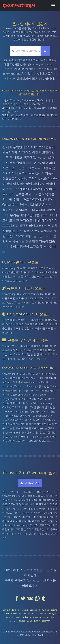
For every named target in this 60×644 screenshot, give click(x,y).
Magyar (53, 614)
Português (44, 610)
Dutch (7, 614)
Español (34, 610)
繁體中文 (46, 621)
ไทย (52, 617)
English (16, 610)
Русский (22, 614)
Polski (14, 614)
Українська (33, 614)
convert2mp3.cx (19, 632)
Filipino (46, 617)
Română (44, 614)
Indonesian (36, 617)
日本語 (37, 621)
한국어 (22, 621)
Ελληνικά (9, 617)
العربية (30, 621)
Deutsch (7, 610)
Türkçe (25, 617)
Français (24, 610)
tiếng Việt (13, 621)
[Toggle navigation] (53, 6)
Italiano (54, 610)
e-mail (8, 570)
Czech (18, 617)
